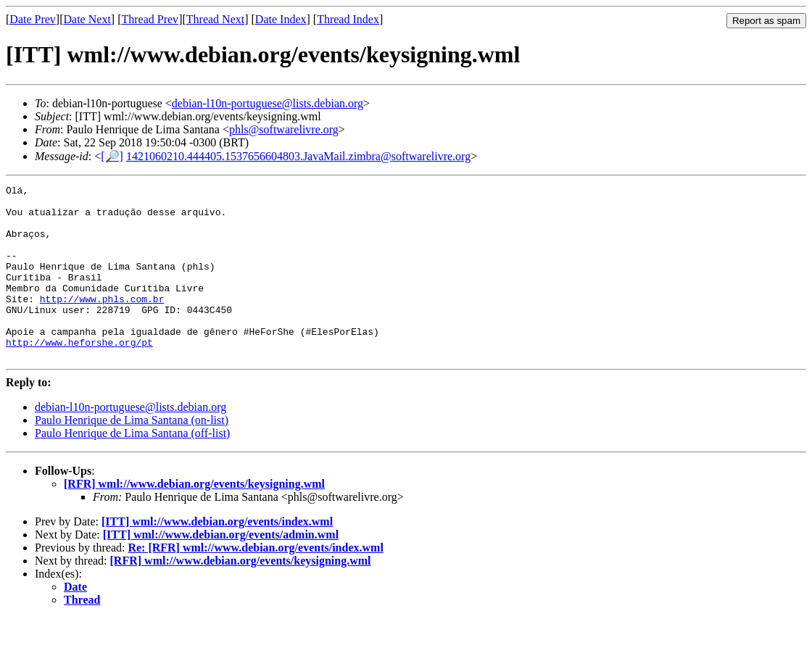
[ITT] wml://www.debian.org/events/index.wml (217, 556)
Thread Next (215, 19)
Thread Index (348, 19)
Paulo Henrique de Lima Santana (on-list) (132, 455)
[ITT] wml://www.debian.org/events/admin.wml (221, 569)
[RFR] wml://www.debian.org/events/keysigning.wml (194, 519)
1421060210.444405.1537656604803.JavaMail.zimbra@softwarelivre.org (298, 156)
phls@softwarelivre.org (284, 129)
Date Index (281, 19)
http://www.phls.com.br (102, 323)
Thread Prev (150, 19)
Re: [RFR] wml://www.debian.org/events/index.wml (255, 582)
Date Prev (33, 19)
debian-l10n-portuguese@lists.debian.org (268, 103)
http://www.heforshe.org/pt (79, 375)
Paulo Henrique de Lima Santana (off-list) (132, 468)
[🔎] (112, 156)
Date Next (87, 19)
